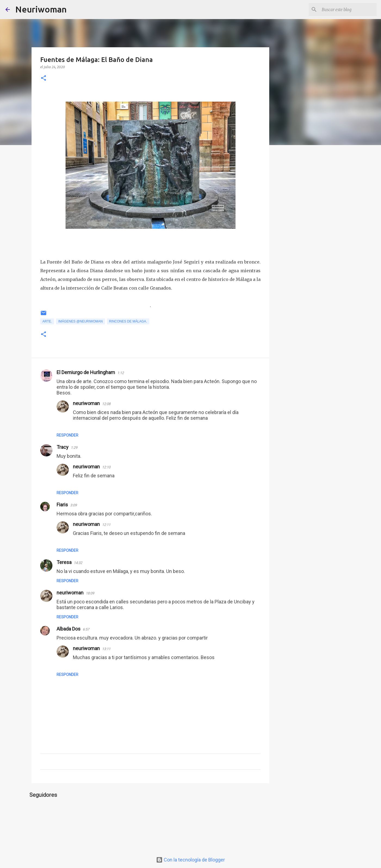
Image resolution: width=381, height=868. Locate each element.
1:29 (74, 448)
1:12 (120, 373)
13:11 (106, 649)
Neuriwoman (41, 9)
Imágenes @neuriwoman (80, 321)
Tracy (63, 447)
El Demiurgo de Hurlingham (86, 372)
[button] (44, 78)
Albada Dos (69, 629)
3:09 (73, 505)
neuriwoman (86, 403)
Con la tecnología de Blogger (190, 860)
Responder (67, 435)
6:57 (86, 629)
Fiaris (62, 505)
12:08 (106, 404)
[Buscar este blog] (348, 10)
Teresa (64, 562)
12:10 (106, 467)
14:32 (78, 563)
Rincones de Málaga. (128, 321)
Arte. (47, 321)
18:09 (90, 593)
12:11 (106, 525)
